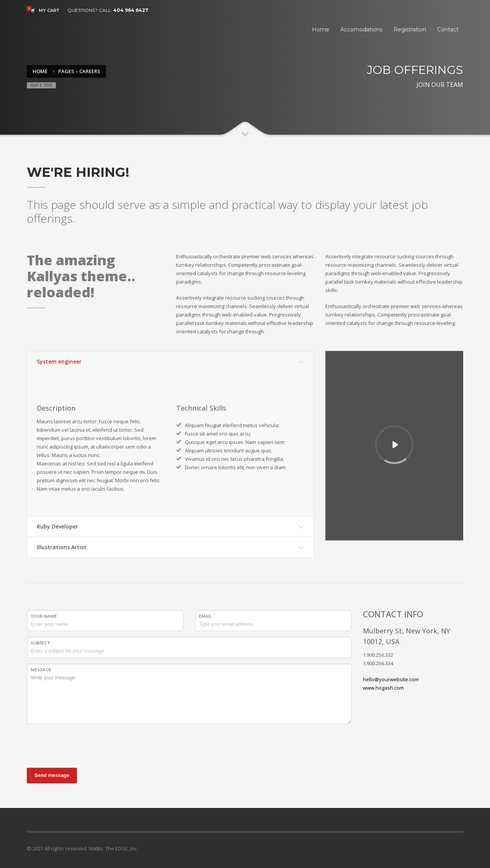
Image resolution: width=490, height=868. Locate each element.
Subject (40, 643)
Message (41, 670)
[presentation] (85, 745)
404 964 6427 (131, 10)
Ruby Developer (57, 526)
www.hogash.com (383, 688)
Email (205, 616)
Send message (52, 775)
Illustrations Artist (62, 547)
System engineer (59, 361)
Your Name (44, 616)
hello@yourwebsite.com (391, 679)
